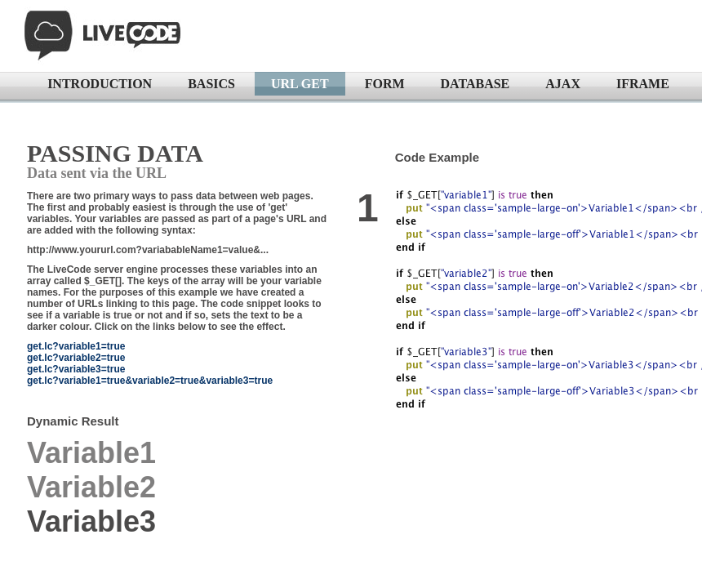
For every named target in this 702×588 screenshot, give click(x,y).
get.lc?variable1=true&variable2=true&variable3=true (150, 381)
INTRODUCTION (100, 84)
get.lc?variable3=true (76, 369)
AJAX (563, 84)
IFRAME (643, 84)
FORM (385, 84)
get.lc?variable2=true (76, 358)
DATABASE (475, 84)
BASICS (211, 84)
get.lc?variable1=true (76, 346)
